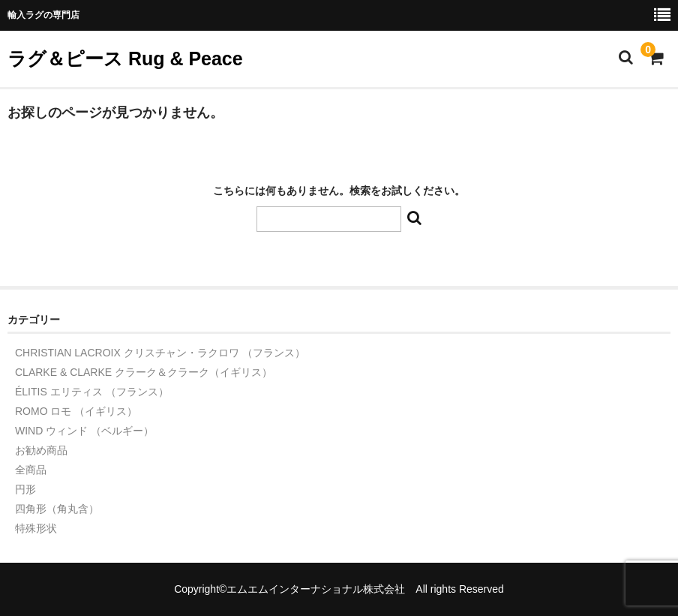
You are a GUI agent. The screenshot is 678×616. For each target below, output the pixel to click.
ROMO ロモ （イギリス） (76, 411)
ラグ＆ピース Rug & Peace (125, 59)
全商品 (31, 470)
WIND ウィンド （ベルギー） (84, 431)
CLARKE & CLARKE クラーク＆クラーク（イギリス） (144, 372)
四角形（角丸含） (57, 509)
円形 (25, 489)
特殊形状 (36, 528)
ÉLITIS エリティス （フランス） (92, 392)
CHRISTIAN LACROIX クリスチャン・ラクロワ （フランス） (160, 353)
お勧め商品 (41, 450)
